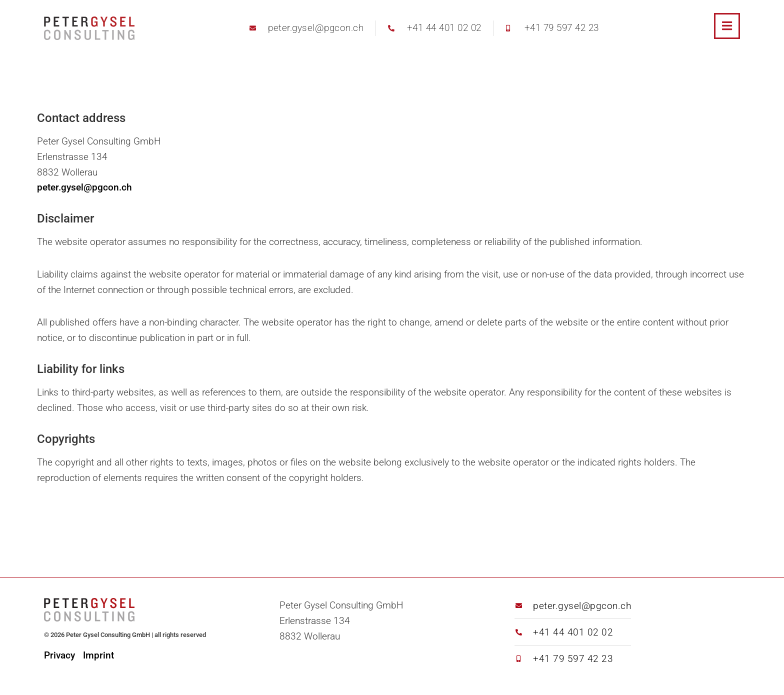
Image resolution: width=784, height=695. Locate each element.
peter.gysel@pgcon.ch (84, 187)
